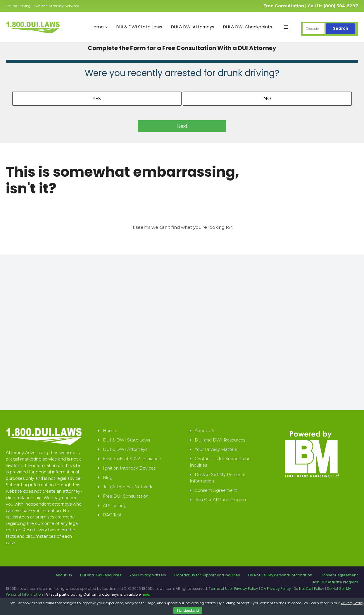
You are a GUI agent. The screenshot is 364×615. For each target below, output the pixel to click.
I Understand (188, 611)
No (267, 98)
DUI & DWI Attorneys (193, 27)
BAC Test (112, 515)
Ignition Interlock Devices (129, 468)
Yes (97, 98)
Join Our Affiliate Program (221, 500)
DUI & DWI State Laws (139, 27)
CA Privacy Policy (276, 589)
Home (99, 27)
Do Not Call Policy (309, 589)
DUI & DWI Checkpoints (248, 27)
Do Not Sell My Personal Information (217, 478)
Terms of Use (220, 589)
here (145, 594)
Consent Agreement (216, 490)
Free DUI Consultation (126, 496)
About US (205, 431)
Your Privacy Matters (216, 449)
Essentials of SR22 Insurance (132, 459)
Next (182, 126)
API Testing (115, 506)
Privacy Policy (246, 589)
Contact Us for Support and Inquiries (220, 462)
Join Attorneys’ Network (128, 487)
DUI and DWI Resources (220, 440)
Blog (108, 477)
